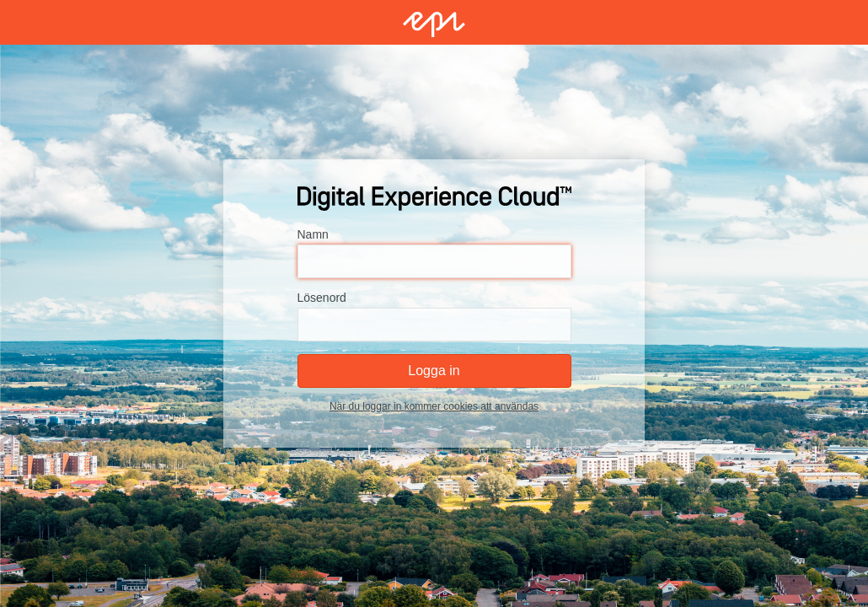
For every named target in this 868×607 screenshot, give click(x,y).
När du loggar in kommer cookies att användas (434, 406)
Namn (313, 234)
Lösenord (322, 298)
